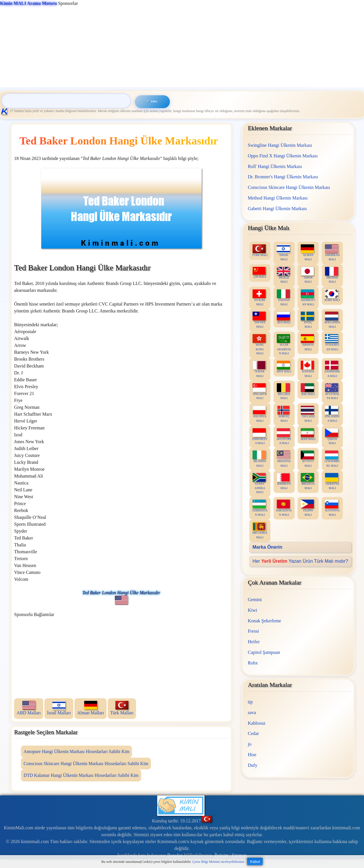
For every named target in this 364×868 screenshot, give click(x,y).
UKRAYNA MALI (332, 481)
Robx (253, 663)
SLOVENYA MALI (332, 508)
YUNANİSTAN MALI (332, 342)
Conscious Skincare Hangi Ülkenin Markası (289, 187)
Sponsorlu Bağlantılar (34, 614)
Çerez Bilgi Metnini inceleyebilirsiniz (219, 862)
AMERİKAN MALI (332, 253)
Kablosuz (257, 723)
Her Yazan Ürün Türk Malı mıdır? (300, 561)
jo (250, 744)
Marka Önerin (267, 547)
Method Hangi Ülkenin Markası (278, 198)
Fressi (254, 631)
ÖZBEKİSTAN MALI (260, 508)
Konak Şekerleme (265, 620)
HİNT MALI (284, 367)
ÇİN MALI (259, 272)
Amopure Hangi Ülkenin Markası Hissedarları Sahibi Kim (76, 751)
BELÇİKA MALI (284, 392)
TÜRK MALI (260, 250)
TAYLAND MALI (308, 414)
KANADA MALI (308, 369)
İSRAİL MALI (284, 253)
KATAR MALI (259, 369)
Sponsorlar (39, 3)
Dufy (253, 765)
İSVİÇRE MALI (259, 298)
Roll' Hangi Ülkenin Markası (275, 166)
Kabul (255, 862)
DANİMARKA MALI (332, 369)
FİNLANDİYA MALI (332, 414)
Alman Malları (90, 708)
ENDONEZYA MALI (260, 436)
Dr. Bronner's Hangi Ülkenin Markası (283, 177)
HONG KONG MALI (259, 344)
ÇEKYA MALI (332, 436)
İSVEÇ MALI (308, 320)
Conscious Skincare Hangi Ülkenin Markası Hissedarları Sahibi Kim (86, 764)
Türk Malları (122, 708)
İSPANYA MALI (308, 342)
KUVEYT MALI (308, 459)
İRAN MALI (308, 434)
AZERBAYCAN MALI (308, 298)
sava (252, 712)
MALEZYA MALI (284, 459)
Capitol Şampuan (264, 652)
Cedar (254, 733)
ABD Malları (29, 708)
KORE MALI (332, 295)
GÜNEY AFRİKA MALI (259, 483)
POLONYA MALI (259, 414)
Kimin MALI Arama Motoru (28, 3)
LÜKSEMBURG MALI (332, 459)
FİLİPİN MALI (308, 508)
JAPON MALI (308, 275)
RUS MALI (284, 318)
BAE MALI (308, 389)
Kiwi (253, 610)
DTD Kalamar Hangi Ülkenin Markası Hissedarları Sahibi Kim (81, 775)
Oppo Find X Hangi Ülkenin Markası (283, 156)
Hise (252, 754)
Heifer (254, 641)
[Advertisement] (172, 47)
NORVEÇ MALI (284, 414)
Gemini (255, 600)
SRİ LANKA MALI (260, 530)
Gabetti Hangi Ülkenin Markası (278, 208)
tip (250, 702)
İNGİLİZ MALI (284, 275)
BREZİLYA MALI (308, 481)
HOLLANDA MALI (332, 320)
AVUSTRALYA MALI (332, 392)
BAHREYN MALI (284, 481)
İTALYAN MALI (284, 298)
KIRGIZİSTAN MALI (284, 508)
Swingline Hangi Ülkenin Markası (280, 145)
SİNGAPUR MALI (260, 392)
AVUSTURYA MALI (284, 436)
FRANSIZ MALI (332, 275)
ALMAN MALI (308, 253)
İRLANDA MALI (259, 459)
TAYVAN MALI (259, 320)
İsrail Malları (59, 708)
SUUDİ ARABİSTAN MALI (284, 344)
